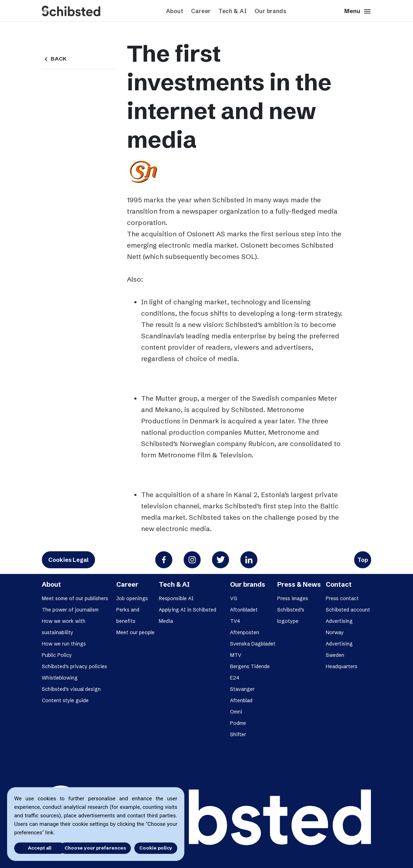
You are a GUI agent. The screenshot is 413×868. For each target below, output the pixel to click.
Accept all (35, 848)
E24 (235, 678)
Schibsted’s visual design (71, 689)
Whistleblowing (60, 678)
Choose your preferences (95, 848)
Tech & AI (233, 11)
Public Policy (57, 655)
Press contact (342, 598)
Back (54, 59)
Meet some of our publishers (75, 598)
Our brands (270, 11)
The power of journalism (70, 610)
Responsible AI (176, 598)
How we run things (64, 644)
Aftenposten (245, 632)
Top (363, 560)
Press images (293, 598)
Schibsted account (348, 610)
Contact (339, 584)
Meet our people (135, 632)
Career (201, 11)
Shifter (238, 734)
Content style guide (65, 700)
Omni (236, 712)
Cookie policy (156, 848)
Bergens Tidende (250, 666)
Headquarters (342, 666)
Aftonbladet (244, 610)
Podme (238, 723)
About (175, 11)
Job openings (132, 598)
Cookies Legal (68, 560)
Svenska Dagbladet (253, 644)
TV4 (235, 621)
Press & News (299, 584)
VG (234, 598)
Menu (358, 11)
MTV (236, 655)
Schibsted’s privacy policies (74, 666)
